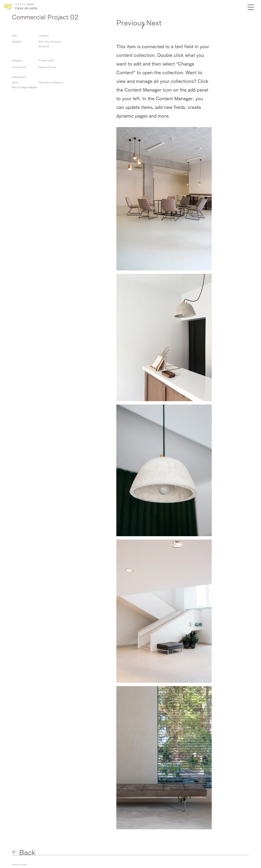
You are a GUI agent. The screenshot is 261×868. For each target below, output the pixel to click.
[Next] (155, 23)
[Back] (31, 852)
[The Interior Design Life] (52, 83)
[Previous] (131, 23)
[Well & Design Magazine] (25, 87)
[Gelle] (23, 83)
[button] (251, 7)
